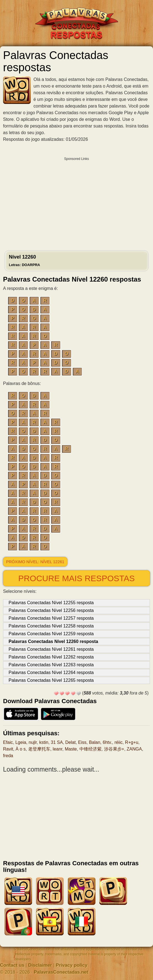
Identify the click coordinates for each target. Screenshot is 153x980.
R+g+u (132, 742)
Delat (70, 742)
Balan (94, 742)
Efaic (8, 742)
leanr (58, 749)
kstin (44, 742)
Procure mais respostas (76, 578)
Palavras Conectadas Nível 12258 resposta (51, 626)
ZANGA (134, 749)
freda (8, 756)
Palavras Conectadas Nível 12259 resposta (51, 634)
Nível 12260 (24, 261)
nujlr (33, 742)
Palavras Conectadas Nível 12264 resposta (51, 673)
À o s (20, 749)
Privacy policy (72, 965)
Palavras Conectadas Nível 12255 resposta (51, 603)
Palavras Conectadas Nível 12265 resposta (51, 680)
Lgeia (21, 742)
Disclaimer (40, 965)
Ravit (8, 749)
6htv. (107, 742)
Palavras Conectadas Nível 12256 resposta (51, 610)
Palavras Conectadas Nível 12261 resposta (51, 649)
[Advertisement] (76, 202)
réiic (119, 742)
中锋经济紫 (90, 749)
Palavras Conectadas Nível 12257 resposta (51, 618)
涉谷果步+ (114, 749)
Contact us (12, 965)
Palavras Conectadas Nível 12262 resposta (51, 657)
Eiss (82, 742)
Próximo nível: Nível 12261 (35, 562)
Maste (71, 749)
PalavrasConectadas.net (61, 972)
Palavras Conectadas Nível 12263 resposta (51, 665)
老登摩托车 (39, 749)
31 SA (57, 742)
